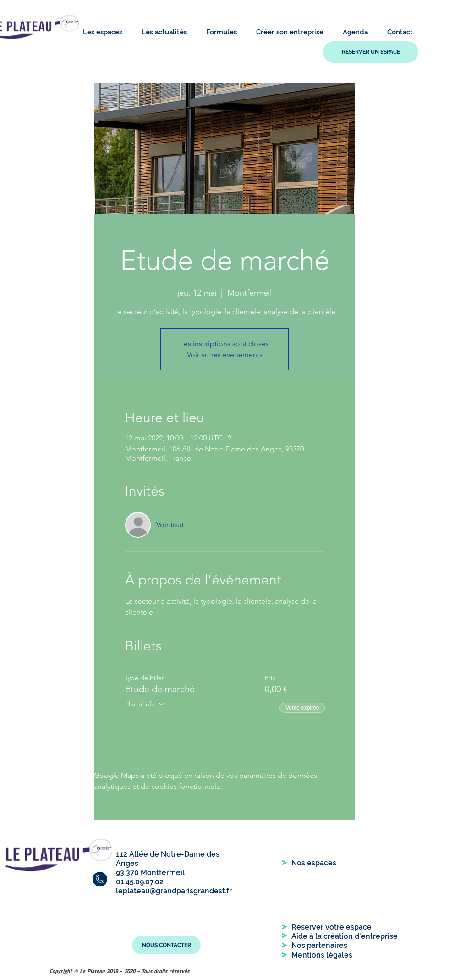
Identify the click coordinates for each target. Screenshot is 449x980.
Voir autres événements (225, 355)
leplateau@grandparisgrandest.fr (174, 891)
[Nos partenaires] (319, 946)
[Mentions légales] (322, 955)
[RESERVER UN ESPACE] (371, 52)
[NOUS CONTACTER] (166, 945)
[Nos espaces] (314, 863)
